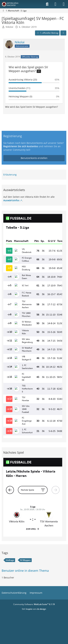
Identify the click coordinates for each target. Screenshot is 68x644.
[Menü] (64, 4)
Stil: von (34, 609)
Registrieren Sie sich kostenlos (21, 146)
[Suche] (47, 4)
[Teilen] (63, 33)
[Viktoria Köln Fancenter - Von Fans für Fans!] (12, 4)
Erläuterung (10, 175)
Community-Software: (34, 604)
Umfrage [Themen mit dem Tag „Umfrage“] (10, 560)
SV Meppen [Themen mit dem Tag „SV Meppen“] (25, 560)
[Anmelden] (55, 4)
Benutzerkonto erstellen (34, 158)
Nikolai (9, 27)
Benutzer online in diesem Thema (25, 571)
